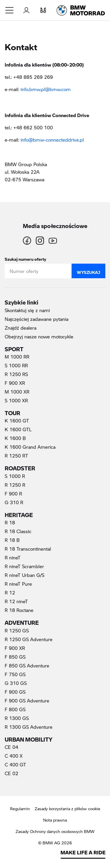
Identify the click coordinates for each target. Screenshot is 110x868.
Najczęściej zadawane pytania (37, 319)
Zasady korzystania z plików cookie (67, 809)
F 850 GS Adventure (27, 666)
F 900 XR (15, 383)
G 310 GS (16, 683)
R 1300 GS (17, 718)
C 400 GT (15, 764)
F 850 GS (15, 657)
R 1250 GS (17, 630)
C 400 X (14, 756)
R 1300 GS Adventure (29, 727)
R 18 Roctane (19, 610)
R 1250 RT (16, 456)
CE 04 (11, 747)
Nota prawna (55, 820)
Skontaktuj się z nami (46, 310)
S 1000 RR (16, 365)
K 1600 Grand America (30, 447)
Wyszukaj (88, 271)
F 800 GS (15, 709)
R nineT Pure (18, 584)
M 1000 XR (17, 392)
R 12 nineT (16, 601)
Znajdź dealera (21, 328)
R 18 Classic (18, 531)
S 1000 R (15, 476)
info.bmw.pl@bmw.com (46, 89)
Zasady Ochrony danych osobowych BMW (55, 831)
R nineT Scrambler (24, 566)
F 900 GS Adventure (27, 701)
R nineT (13, 557)
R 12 (10, 593)
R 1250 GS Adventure (29, 639)
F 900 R (13, 494)
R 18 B (12, 540)
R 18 (10, 522)
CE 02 (11, 773)
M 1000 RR (17, 357)
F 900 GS (15, 692)
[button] (10, 10)
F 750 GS (15, 674)
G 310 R (14, 502)
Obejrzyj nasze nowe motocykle (39, 336)
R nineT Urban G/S (24, 575)
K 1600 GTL (18, 429)
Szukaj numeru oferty (25, 258)
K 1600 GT (17, 421)
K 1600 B (15, 438)
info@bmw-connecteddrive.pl (53, 140)
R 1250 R (15, 485)
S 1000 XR (16, 400)
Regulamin (20, 809)
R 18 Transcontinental (28, 549)
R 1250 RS (16, 374)
